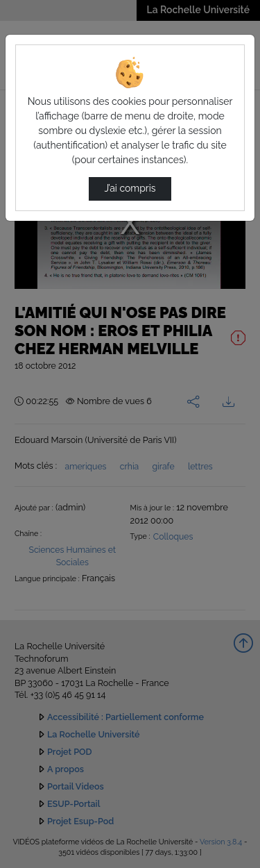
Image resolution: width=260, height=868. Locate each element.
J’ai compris (130, 188)
